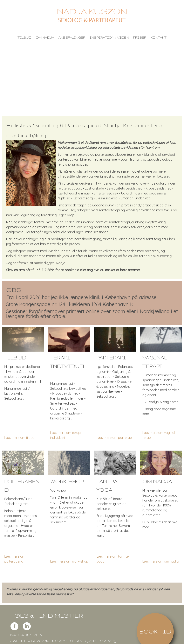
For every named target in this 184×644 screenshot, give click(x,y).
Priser (140, 37)
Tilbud (25, 37)
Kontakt (159, 37)
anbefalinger (72, 37)
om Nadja (45, 37)
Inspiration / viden (109, 37)
